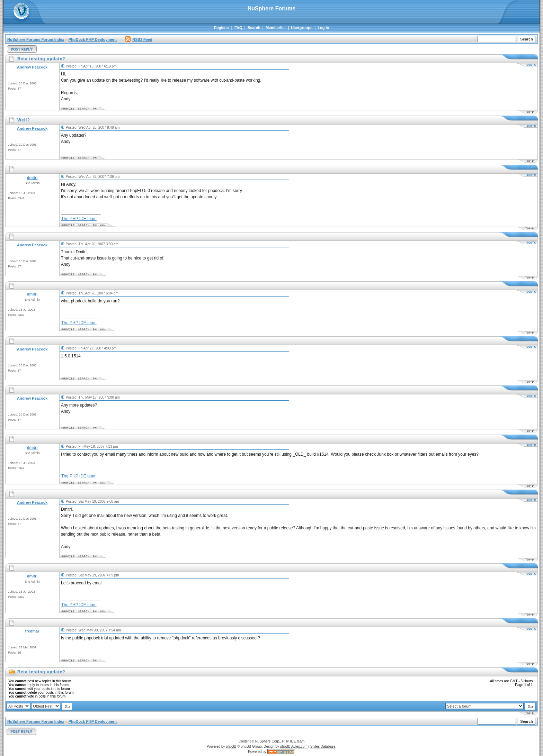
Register (222, 28)
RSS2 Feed (139, 39)
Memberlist (276, 28)
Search (254, 28)
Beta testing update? (41, 672)
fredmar (32, 631)
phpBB (231, 746)
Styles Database (323, 746)
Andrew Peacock (32, 67)
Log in (323, 28)
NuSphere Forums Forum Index (36, 39)
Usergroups (302, 28)
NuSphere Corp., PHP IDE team (280, 741)
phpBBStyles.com (294, 746)
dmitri (32, 177)
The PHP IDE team (79, 219)
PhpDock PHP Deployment (93, 39)
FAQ (238, 28)
